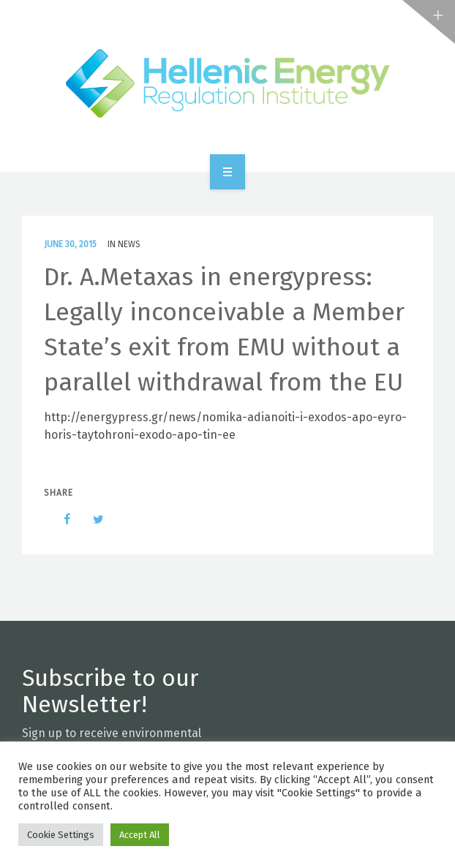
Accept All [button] (140, 835)
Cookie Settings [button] (61, 835)
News (129, 244)
